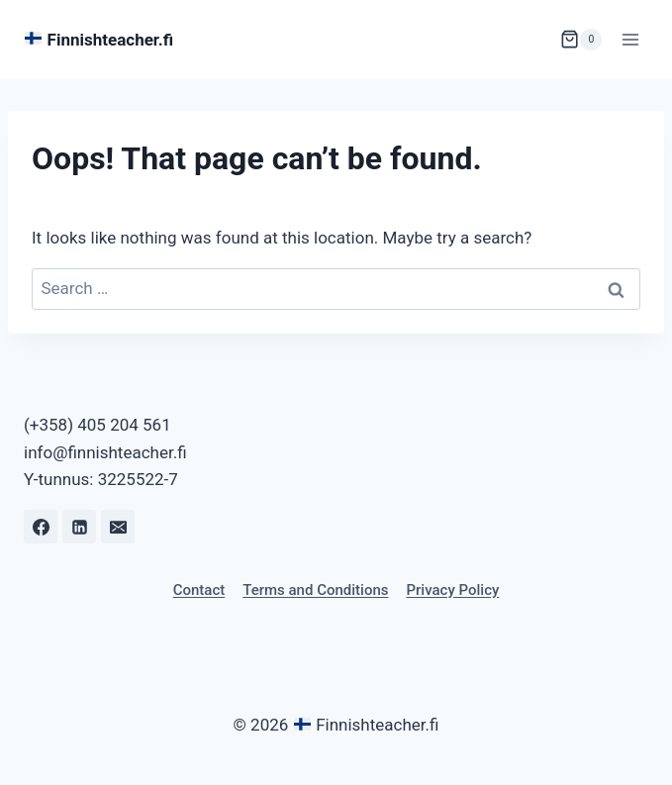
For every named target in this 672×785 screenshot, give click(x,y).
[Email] (118, 527)
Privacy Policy (452, 590)
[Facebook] (41, 527)
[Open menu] (630, 39)
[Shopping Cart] (581, 40)
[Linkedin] (79, 527)
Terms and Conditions (315, 590)
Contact (199, 590)
